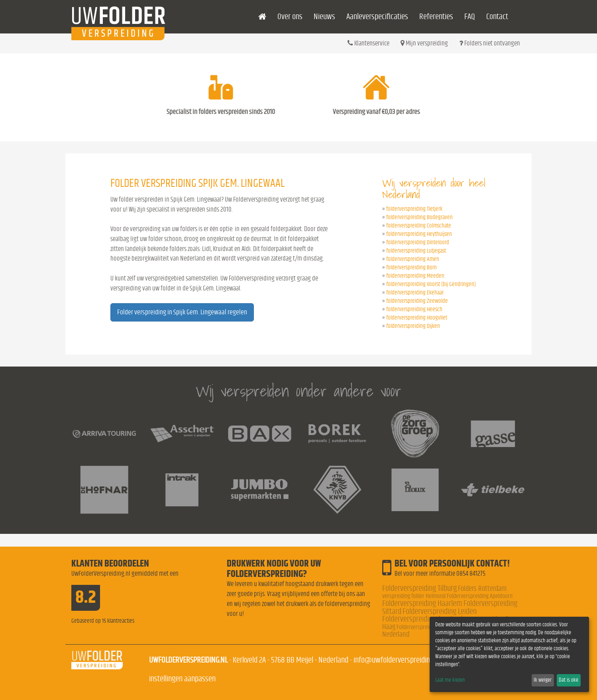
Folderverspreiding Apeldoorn (480, 596)
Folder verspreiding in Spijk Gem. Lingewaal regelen (182, 312)
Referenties (436, 17)
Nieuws (324, 17)
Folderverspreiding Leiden (440, 611)
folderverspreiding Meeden (415, 276)
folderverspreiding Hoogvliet (417, 318)
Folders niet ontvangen (490, 43)
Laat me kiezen (450, 680)
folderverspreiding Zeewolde (417, 301)
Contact (497, 17)
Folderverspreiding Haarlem (422, 603)
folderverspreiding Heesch (414, 309)
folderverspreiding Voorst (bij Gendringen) (431, 284)
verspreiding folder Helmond (414, 596)
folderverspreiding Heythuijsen (419, 234)
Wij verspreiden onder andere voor (298, 391)
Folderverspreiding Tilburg (419, 588)
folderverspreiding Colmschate (419, 226)
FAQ (470, 17)
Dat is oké (569, 680)
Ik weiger (543, 680)
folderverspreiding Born (411, 268)
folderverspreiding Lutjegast (416, 251)
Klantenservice (368, 43)
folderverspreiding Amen (413, 259)
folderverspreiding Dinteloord (418, 242)
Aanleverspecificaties (377, 17)
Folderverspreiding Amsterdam (427, 619)
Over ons (290, 17)
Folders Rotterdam (482, 589)
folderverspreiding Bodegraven (419, 217)
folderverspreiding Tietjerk (414, 209)
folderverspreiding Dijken (413, 326)
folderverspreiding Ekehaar (415, 293)
